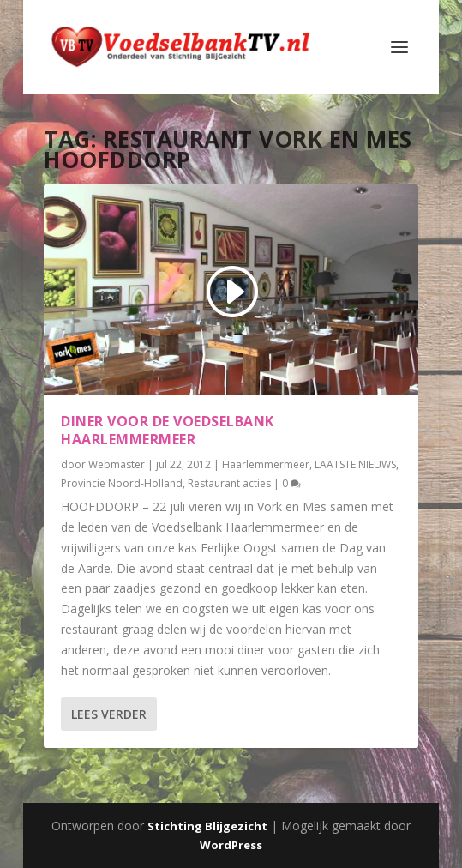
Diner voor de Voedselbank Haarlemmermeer (168, 430)
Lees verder (109, 714)
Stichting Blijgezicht (207, 826)
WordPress (231, 845)
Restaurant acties (229, 483)
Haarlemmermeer (266, 464)
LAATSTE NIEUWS (355, 464)
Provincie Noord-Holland (122, 483)
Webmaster (117, 464)
